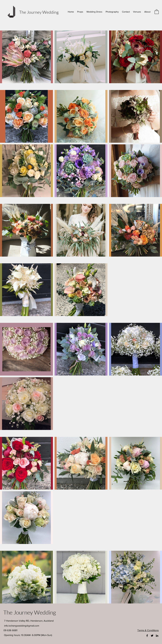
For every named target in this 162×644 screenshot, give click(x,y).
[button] (157, 12)
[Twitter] (152, 636)
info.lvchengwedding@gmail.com (22, 626)
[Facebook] (147, 636)
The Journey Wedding (39, 12)
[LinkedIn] (157, 636)
